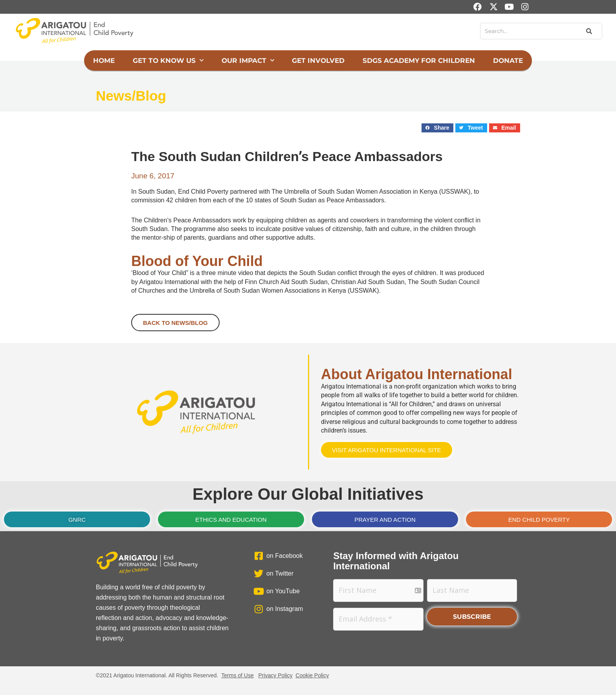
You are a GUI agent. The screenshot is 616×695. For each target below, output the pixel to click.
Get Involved (318, 61)
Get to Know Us (168, 61)
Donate (508, 61)
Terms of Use (237, 675)
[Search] (588, 31)
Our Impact (248, 61)
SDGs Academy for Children (419, 61)
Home (104, 61)
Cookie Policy (312, 675)
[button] (437, 128)
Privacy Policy (275, 675)
